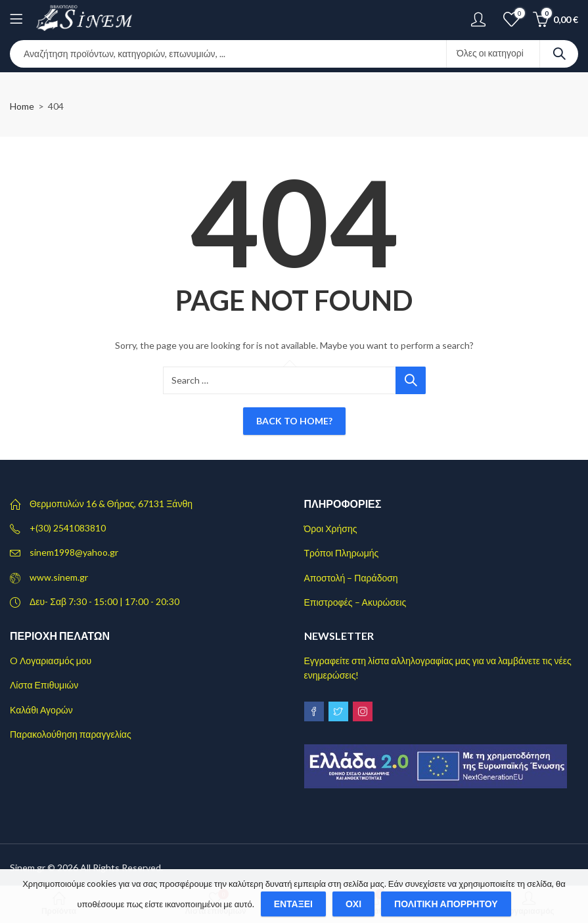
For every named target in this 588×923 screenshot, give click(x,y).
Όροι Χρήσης (331, 529)
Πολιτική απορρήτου (446, 904)
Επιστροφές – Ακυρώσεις (355, 602)
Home (22, 106)
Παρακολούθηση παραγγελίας (71, 734)
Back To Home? (294, 421)
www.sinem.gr (59, 577)
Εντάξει (293, 904)
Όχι (353, 904)
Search (559, 54)
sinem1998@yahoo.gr (74, 552)
